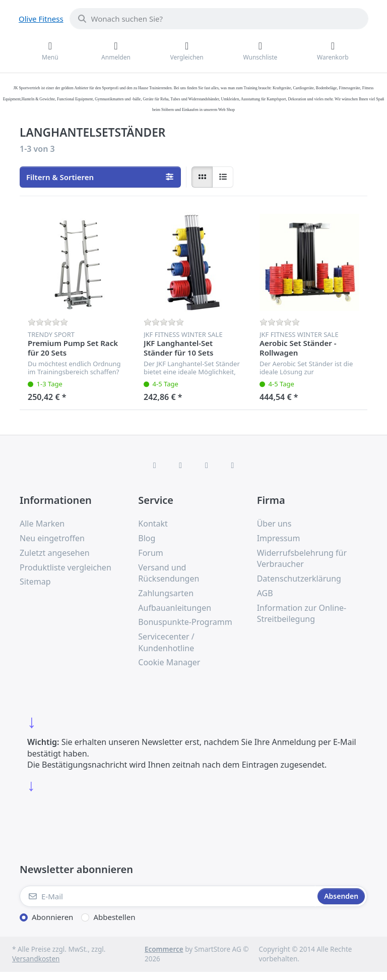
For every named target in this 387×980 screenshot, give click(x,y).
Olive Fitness (41, 19)
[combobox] (219, 19)
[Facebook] (155, 465)
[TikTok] (207, 465)
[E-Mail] (168, 896)
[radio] (202, 177)
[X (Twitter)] (180, 465)
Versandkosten (36, 959)
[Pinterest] (233, 465)
